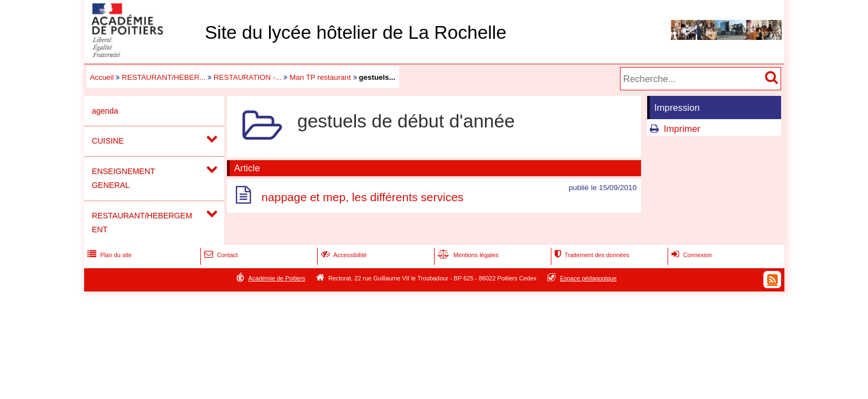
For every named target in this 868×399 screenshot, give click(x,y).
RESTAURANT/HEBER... (164, 77)
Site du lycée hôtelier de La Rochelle (356, 32)
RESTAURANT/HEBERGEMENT (142, 222)
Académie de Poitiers (277, 278)
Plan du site (108, 255)
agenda (105, 111)
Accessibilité (343, 255)
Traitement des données (591, 255)
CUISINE (108, 141)
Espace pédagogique (589, 278)
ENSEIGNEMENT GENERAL (123, 178)
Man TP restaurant (320, 77)
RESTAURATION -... (248, 77)
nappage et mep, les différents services (362, 197)
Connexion (691, 255)
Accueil (102, 77)
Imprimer (682, 129)
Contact (220, 255)
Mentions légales (467, 255)
